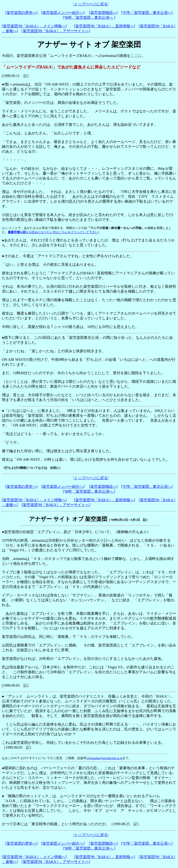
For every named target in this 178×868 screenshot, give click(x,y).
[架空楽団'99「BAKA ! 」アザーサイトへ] (56, 31)
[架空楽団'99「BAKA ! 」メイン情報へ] (34, 26)
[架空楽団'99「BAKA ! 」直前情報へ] (104, 26)
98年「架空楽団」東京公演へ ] (90, 17)
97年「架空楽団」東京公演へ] (148, 13)
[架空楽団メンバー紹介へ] (63, 13)
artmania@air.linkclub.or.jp (106, 758)
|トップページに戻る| (91, 4)
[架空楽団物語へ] (103, 13)
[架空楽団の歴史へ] (21, 13)
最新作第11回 (17, 232)
